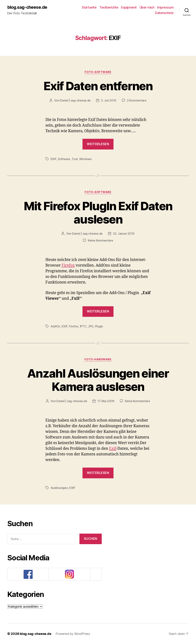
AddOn (55, 326)
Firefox (68, 265)
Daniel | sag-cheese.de (75, 100)
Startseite (89, 7)
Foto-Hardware (98, 359)
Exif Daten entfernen (98, 86)
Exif (113, 449)
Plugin (99, 326)
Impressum (165, 7)
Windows (85, 159)
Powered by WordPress (73, 634)
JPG (91, 326)
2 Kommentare (137, 100)
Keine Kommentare (101, 240)
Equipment (129, 7)
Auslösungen (59, 488)
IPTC (83, 326)
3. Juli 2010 (109, 100)
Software (64, 159)
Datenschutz (164, 13)
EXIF (53, 159)
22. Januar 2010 (124, 234)
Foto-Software (98, 72)
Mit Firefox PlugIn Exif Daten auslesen (98, 213)
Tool (75, 159)
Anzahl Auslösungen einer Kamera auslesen (98, 380)
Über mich (147, 7)
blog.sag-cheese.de (27, 7)
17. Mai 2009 (106, 401)
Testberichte (109, 7)
